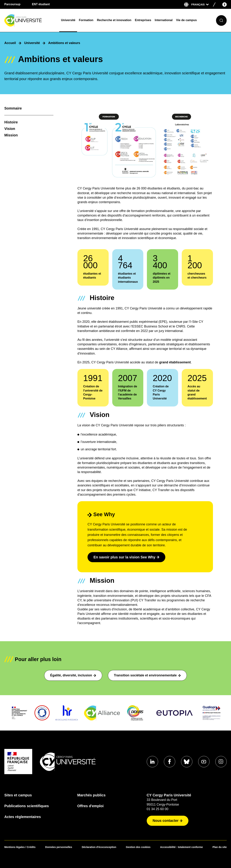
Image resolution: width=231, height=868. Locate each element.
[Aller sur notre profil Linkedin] (152, 762)
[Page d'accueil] (30, 20)
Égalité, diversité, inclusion (73, 675)
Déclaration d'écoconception (99, 847)
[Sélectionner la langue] (200, 5)
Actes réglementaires (23, 817)
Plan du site (220, 847)
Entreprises (143, 20)
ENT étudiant (41, 4)
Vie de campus (187, 20)
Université (68, 20)
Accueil (10, 43)
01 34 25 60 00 (157, 809)
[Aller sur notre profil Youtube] (204, 762)
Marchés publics (91, 795)
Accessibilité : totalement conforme (181, 847)
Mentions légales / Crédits (20, 847)
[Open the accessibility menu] (225, 4)
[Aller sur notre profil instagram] (221, 762)
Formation (86, 20)
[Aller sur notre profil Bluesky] (186, 762)
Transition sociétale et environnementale (147, 675)
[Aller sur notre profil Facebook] (169, 762)
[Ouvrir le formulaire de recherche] (221, 20)
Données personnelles (59, 847)
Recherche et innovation (114, 20)
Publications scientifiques (27, 806)
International (164, 20)
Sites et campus (18, 795)
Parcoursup (12, 4)
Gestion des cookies (138, 847)
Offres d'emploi (90, 806)
